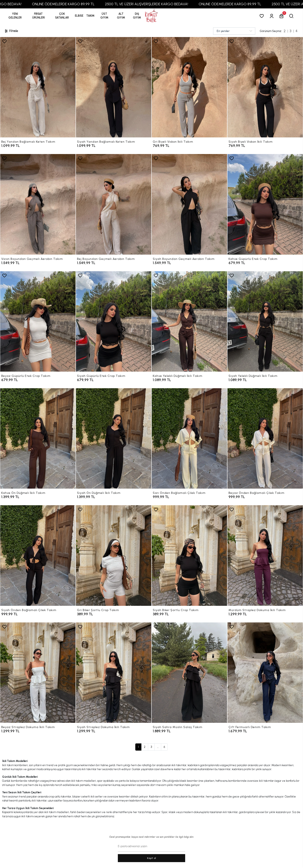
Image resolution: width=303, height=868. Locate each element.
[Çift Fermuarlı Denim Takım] (265, 673)
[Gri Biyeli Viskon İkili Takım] (189, 87)
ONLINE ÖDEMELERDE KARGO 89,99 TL (78, 4)
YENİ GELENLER (15, 16)
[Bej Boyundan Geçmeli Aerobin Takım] (114, 204)
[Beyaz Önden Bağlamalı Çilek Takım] (265, 438)
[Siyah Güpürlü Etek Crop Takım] (114, 321)
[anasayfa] (151, 16)
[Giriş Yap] (272, 16)
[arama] (292, 16)
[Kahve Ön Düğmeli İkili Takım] (38, 438)
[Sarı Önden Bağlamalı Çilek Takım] (189, 438)
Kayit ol (152, 858)
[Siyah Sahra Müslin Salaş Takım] (189, 673)
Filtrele (11, 31)
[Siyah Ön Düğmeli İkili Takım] (114, 438)
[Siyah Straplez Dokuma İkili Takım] (114, 673)
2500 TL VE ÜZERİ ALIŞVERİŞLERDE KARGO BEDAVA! (161, 4)
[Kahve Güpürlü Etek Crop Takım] (265, 204)
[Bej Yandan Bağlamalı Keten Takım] (38, 87)
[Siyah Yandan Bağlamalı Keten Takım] (114, 87)
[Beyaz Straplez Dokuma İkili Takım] (38, 673)
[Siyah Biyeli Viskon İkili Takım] (265, 87)
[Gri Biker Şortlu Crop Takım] (114, 555)
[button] (39, 16)
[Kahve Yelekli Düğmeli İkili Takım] (189, 321)
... (158, 747)
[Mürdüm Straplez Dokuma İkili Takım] (265, 555)
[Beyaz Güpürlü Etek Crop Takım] (38, 321)
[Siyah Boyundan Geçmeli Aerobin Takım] (189, 204)
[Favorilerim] (262, 16)
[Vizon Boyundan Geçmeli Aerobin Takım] (38, 204)
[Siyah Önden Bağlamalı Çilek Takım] (38, 555)
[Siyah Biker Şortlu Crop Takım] (189, 555)
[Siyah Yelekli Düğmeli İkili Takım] (265, 321)
